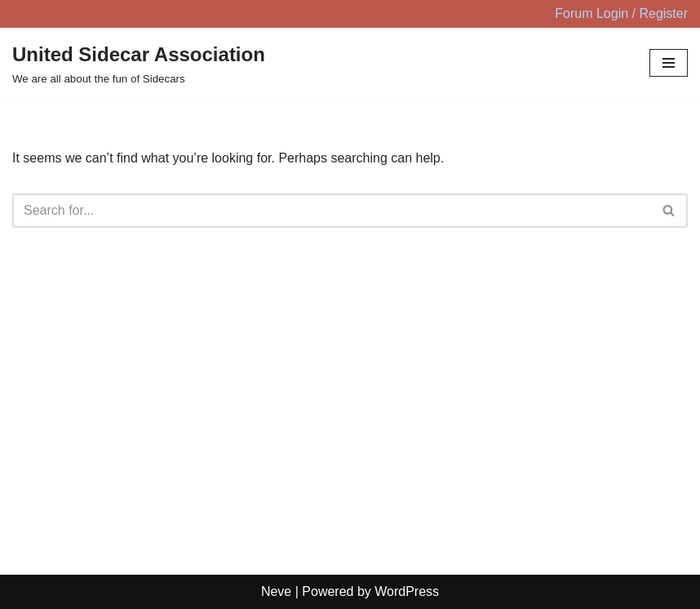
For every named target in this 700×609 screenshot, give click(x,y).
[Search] (332, 211)
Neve (276, 591)
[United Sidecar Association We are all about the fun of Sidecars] (139, 64)
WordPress (407, 591)
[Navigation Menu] (669, 63)
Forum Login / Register (621, 13)
